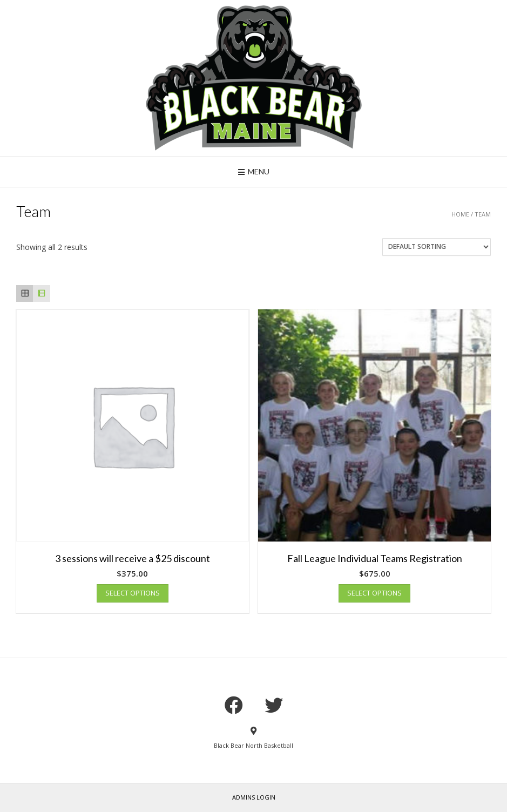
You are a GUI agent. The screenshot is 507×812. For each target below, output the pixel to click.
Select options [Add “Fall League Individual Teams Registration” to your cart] (374, 593)
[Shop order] (437, 247)
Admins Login (254, 797)
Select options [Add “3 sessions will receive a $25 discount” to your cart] (133, 593)
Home (460, 214)
